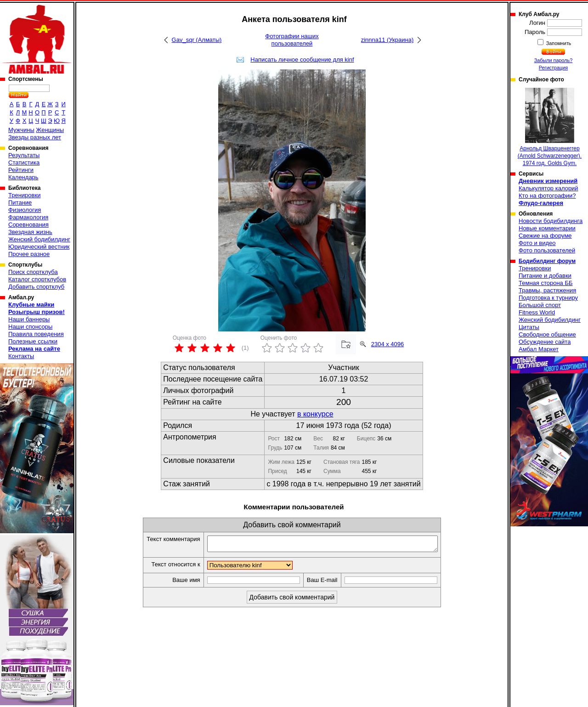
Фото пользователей (547, 250)
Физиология (25, 210)
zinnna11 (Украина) (387, 40)
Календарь (23, 177)
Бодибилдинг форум (547, 261)
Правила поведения (36, 334)
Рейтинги (21, 170)
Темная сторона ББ (546, 283)
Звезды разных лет (35, 137)
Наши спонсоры (30, 327)
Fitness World (537, 312)
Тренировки (24, 195)
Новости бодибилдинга (551, 221)
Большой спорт (540, 305)
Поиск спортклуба (33, 272)
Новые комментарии (547, 228)
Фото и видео (537, 243)
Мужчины (21, 130)
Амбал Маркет (539, 349)
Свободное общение (547, 334)
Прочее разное (29, 254)
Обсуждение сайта (545, 342)
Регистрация (553, 68)
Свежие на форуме (545, 236)
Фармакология (28, 217)
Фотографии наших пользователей (292, 40)
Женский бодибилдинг (39, 239)
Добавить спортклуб (36, 287)
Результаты (24, 155)
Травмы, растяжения (547, 290)
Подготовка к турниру (548, 298)
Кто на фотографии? (547, 196)
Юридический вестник (39, 247)
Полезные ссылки (33, 341)
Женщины (50, 130)
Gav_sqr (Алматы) (197, 40)
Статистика (24, 162)
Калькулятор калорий (548, 188)
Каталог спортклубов (37, 279)
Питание (20, 202)
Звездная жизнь (30, 232)
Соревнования (28, 225)
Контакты (21, 356)
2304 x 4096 (388, 344)
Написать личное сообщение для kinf (302, 60)
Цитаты (529, 327)
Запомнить (558, 43)
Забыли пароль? (554, 60)
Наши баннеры (29, 319)
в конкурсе (315, 414)
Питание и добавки (545, 276)
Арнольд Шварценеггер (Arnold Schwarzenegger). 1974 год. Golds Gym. (550, 127)
